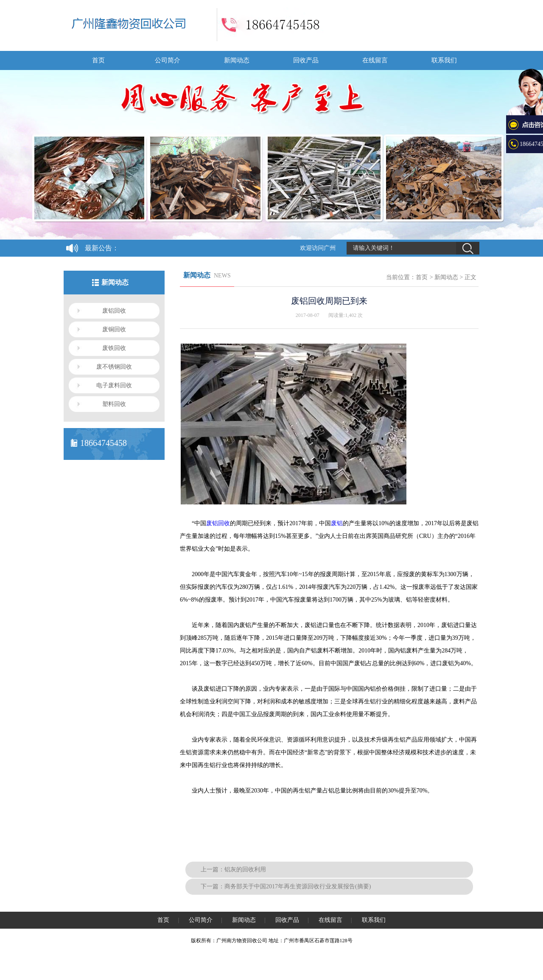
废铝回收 (114, 311)
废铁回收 (114, 348)
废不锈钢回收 (114, 367)
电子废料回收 (114, 385)
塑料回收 (114, 404)
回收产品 (306, 60)
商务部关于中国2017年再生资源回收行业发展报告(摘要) (298, 886)
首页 (98, 60)
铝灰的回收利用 (245, 869)
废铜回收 (114, 329)
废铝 (337, 523)
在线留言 (375, 60)
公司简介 (168, 60)
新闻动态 (237, 60)
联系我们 (444, 60)
